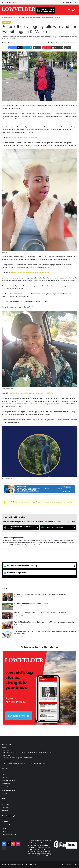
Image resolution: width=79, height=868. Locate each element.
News (10, 18)
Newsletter (5, 831)
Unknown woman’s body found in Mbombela (31, 604)
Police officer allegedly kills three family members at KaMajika (32, 393)
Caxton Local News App (9, 834)
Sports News (6, 811)
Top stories (69, 864)
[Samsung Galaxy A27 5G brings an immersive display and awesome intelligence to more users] (7, 634)
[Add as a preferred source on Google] (46, 10)
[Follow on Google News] (58, 527)
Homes (4, 828)
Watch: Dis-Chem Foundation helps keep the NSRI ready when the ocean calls (44, 622)
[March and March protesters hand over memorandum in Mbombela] (7, 616)
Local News (5, 804)
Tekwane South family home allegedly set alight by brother (30, 273)
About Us (4, 777)
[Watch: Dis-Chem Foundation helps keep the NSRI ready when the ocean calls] (7, 625)
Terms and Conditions (8, 790)
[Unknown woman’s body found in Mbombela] (7, 606)
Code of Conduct (7, 787)
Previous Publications (8, 780)
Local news (17, 18)
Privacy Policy (6, 784)
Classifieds (5, 822)
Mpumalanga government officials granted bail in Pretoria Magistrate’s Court (44, 594)
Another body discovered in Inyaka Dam (24, 137)
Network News (6, 807)
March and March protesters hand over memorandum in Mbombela (40, 613)
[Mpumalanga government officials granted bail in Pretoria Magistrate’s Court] (7, 597)
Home (4, 18)
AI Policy (4, 793)
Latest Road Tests (7, 825)
